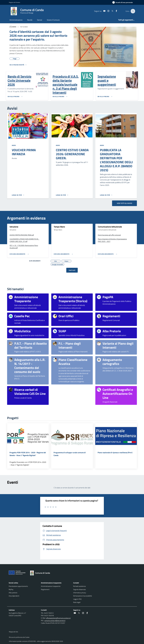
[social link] (103, 11)
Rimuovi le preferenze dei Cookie (19, 637)
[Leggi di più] (18, 195)
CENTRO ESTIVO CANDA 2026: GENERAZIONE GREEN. (72, 154)
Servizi (40, 20)
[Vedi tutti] (18, 66)
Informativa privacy (80, 593)
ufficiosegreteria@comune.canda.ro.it (58, 618)
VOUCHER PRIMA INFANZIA (24, 152)
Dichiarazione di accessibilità (83, 596)
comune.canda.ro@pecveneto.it (55, 621)
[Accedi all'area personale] (123, 2)
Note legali (77, 602)
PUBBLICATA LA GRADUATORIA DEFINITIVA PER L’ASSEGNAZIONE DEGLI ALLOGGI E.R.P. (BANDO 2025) (116, 160)
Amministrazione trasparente (51, 586)
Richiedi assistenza (79, 586)
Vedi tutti (72, 270)
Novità (30, 20)
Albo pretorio (13, 593)
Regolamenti (45, 589)
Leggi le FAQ (77, 599)
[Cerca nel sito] (133, 11)
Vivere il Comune (53, 20)
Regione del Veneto (14, 2)
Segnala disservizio (79, 589)
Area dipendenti (14, 596)
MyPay (11, 589)
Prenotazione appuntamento (18, 586)
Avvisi (14, 145)
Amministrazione (16, 20)
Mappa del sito (13, 632)
